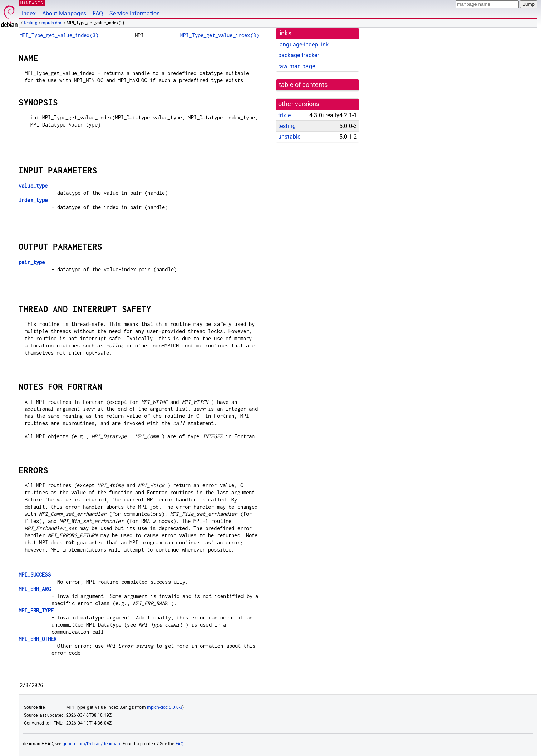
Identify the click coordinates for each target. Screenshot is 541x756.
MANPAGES (32, 3)
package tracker (299, 55)
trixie (284, 115)
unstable (289, 137)
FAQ (98, 13)
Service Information (135, 13)
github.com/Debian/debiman (92, 744)
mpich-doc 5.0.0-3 (165, 707)
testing (31, 23)
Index (29, 13)
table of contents (303, 85)
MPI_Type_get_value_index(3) (59, 35)
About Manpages (64, 13)
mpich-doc (52, 23)
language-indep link (303, 45)
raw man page (297, 66)
